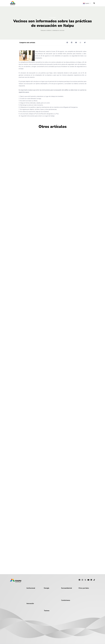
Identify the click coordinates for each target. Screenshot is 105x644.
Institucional (52, 18)
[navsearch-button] (94, 3)
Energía (46, 588)
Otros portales (84, 588)
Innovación (30, 603)
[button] (67, 43)
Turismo (47, 611)
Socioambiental (67, 588)
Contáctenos (66, 600)
